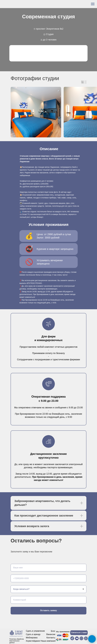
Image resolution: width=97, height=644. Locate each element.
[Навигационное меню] (93, 4)
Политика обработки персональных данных (17, 641)
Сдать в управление (35, 631)
